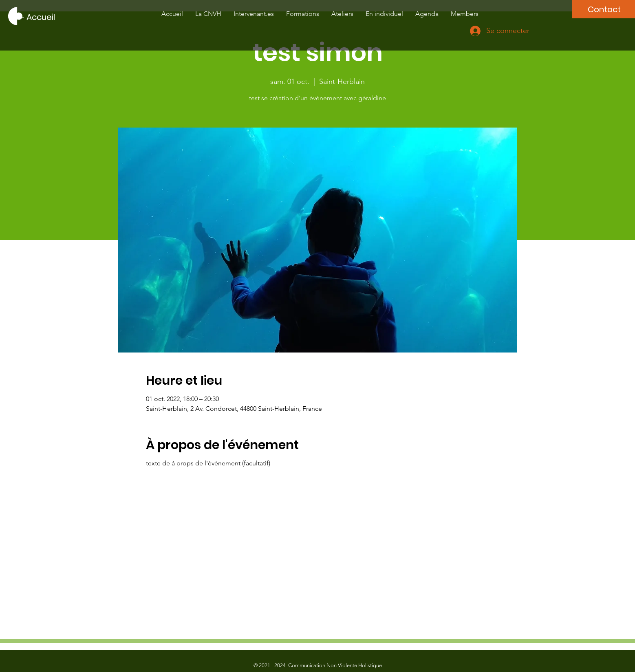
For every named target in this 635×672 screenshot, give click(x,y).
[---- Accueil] (32, 17)
